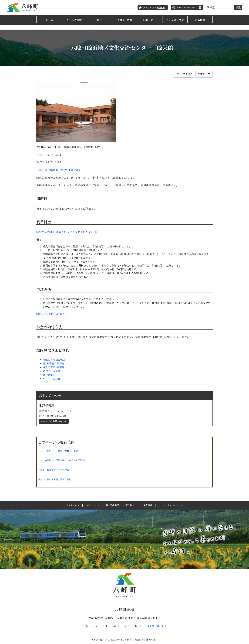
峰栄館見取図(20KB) (55, 360)
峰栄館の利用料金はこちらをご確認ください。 (65, 232)
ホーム (49, 20)
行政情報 (200, 20)
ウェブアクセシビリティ (171, 505)
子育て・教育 (125, 20)
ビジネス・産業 (175, 20)
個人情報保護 (112, 505)
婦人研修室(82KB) (53, 367)
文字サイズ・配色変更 (154, 7)
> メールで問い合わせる (153, 626)
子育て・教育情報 (47, 470)
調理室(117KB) (51, 371)
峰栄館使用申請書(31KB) (52, 314)
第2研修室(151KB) (53, 363)
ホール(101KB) (51, 379)
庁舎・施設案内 (77, 460)
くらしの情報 (74, 20)
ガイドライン (92, 505)
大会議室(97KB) (52, 375)
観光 (99, 20)
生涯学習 (78, 451)
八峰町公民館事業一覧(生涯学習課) (58, 170)
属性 (40, 479)
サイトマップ (73, 505)
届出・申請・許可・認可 (59, 479)
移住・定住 (150, 20)
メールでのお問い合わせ (54, 421)
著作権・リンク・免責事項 (139, 505)
